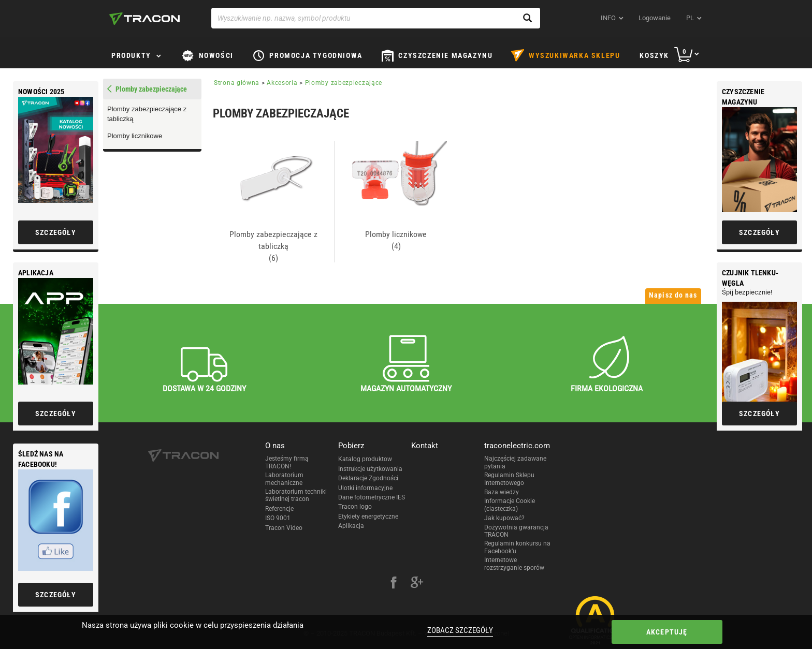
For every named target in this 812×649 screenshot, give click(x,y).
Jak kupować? (504, 518)
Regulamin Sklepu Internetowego (509, 479)
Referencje (279, 509)
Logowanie (655, 18)
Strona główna (237, 83)
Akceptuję (646, 632)
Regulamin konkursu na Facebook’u (517, 547)
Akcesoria (282, 83)
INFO (608, 18)
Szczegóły (759, 232)
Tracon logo (355, 507)
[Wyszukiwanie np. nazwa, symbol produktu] (376, 18)
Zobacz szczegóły (456, 630)
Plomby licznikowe (135, 136)
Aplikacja (351, 526)
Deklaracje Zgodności (368, 478)
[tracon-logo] (144, 19)
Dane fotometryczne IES (372, 497)
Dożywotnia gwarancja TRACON (516, 531)
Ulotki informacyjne (365, 488)
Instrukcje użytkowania (370, 469)
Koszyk (654, 55)
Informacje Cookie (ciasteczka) (510, 505)
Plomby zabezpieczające (344, 83)
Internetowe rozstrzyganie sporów (514, 564)
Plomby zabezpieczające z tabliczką (147, 114)
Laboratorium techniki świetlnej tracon (296, 495)
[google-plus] (417, 584)
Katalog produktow (365, 459)
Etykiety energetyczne (368, 517)
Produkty (131, 55)
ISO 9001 (278, 518)
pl (690, 18)
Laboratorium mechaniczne (284, 479)
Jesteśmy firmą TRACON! (287, 462)
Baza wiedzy (502, 492)
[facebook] (394, 584)
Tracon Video (284, 528)
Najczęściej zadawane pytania (515, 462)
